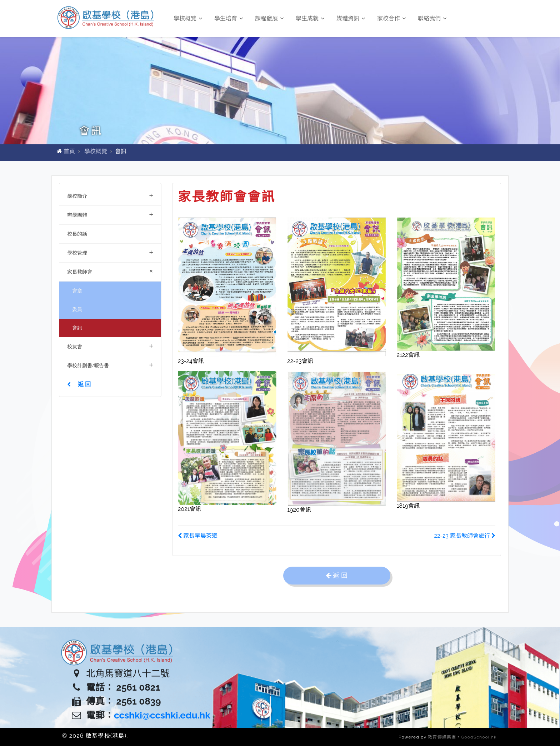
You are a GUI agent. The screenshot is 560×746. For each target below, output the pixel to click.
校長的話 (77, 234)
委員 (77, 309)
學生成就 (310, 18)
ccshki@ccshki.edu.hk (162, 715)
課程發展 (269, 18)
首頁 (69, 151)
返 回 (79, 384)
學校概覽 (188, 18)
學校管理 (110, 252)
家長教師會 (112, 271)
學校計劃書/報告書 (110, 365)
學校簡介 (110, 195)
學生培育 (229, 18)
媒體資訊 (351, 18)
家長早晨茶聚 (198, 536)
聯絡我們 (432, 18)
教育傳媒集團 (442, 737)
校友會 (110, 346)
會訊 (77, 328)
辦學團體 (110, 214)
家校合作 (391, 18)
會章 (77, 291)
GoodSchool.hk (479, 737)
